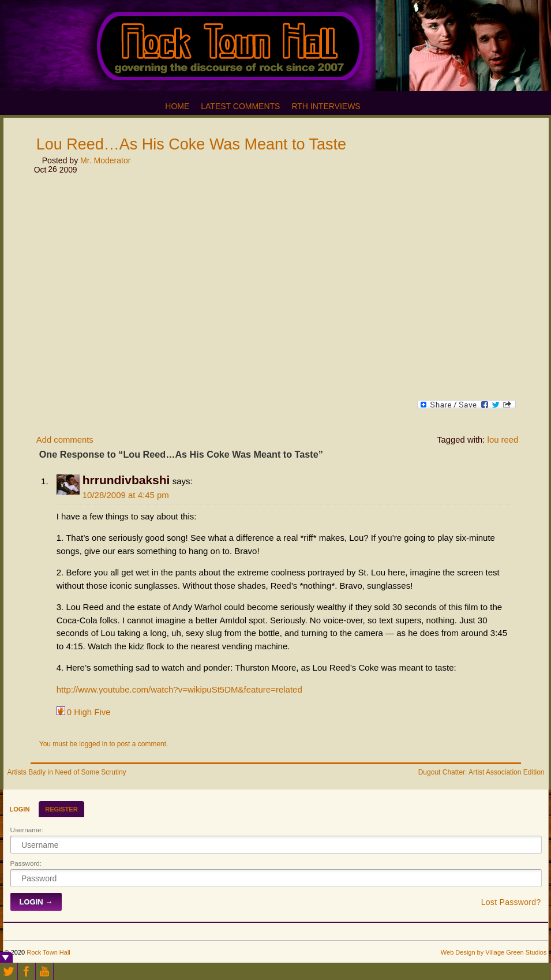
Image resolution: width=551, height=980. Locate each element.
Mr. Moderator (105, 160)
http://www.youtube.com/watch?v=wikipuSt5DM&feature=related (179, 689)
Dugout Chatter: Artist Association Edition (481, 772)
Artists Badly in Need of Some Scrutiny (67, 772)
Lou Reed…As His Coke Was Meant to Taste (191, 144)
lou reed (503, 440)
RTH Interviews (326, 106)
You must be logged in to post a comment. (104, 744)
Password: (26, 863)
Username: (27, 830)
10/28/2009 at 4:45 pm (126, 495)
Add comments (65, 440)
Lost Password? (511, 902)
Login (20, 809)
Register (61, 809)
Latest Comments (240, 106)
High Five (89, 711)
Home (177, 106)
